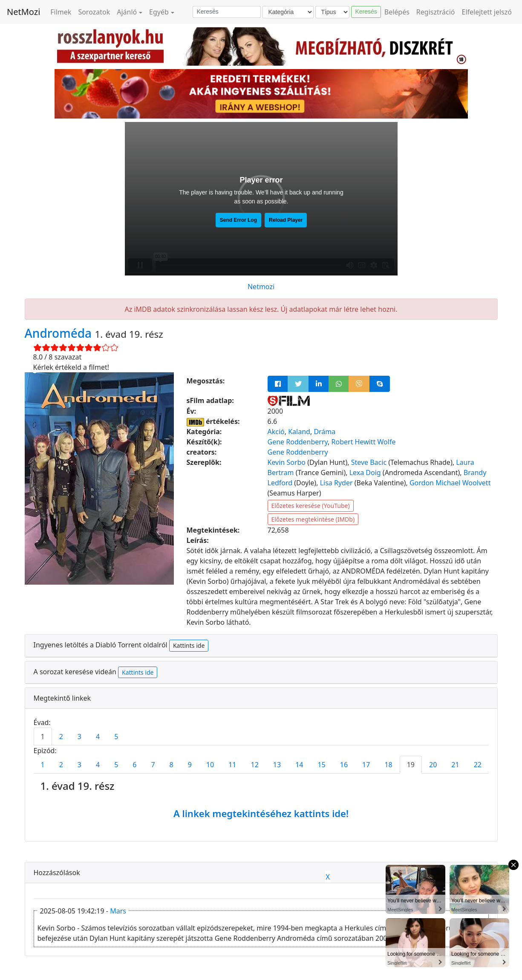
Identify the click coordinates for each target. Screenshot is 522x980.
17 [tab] (366, 765)
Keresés (366, 12)
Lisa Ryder (336, 483)
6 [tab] (134, 765)
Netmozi (261, 287)
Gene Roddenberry (298, 442)
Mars (118, 911)
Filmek (61, 12)
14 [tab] (299, 765)
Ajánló (127, 12)
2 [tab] (61, 736)
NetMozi (23, 12)
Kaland (299, 432)
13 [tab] (277, 765)
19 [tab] (411, 765)
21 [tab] (455, 765)
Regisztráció (436, 12)
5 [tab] (116, 736)
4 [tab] (98, 736)
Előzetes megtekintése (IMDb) (313, 519)
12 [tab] (255, 765)
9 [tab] (190, 765)
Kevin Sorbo (287, 462)
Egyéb (159, 12)
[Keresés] (227, 12)
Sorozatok (94, 12)
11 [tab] (232, 765)
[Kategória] (288, 12)
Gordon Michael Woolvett (450, 483)
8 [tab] (172, 765)
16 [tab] (344, 765)
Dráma (324, 432)
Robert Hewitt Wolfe (364, 442)
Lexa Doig (365, 473)
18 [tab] (388, 765)
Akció (276, 432)
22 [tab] (478, 765)
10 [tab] (210, 765)
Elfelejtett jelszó (487, 12)
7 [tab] (153, 765)
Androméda (60, 333)
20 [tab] (433, 765)
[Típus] (332, 12)
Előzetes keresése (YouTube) (311, 506)
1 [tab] (43, 736)
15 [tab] (321, 765)
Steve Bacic (369, 462)
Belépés (397, 12)
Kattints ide (189, 645)
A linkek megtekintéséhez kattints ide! (261, 813)
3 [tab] (79, 736)
